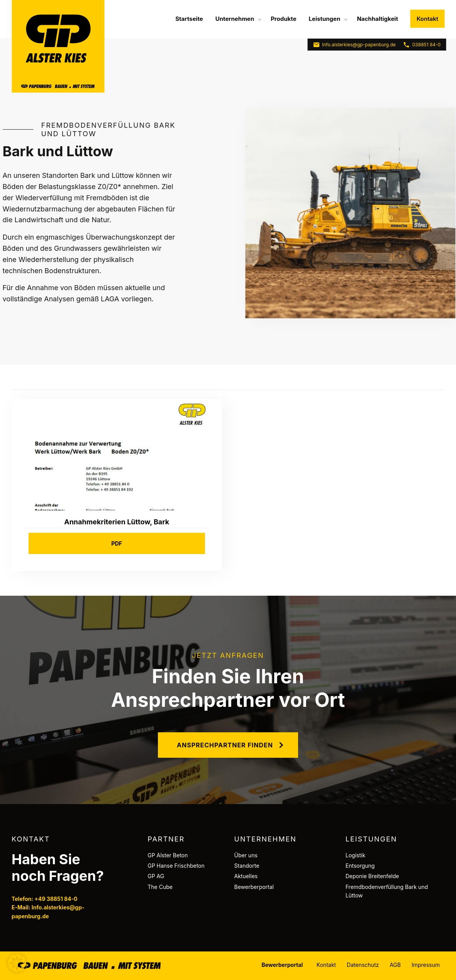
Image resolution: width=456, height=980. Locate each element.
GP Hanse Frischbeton (176, 866)
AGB (395, 965)
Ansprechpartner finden (225, 745)
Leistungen (325, 19)
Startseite (189, 19)
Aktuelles (246, 876)
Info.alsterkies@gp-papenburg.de (354, 45)
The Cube (160, 887)
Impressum (426, 965)
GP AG (156, 876)
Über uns (246, 855)
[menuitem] (189, 19)
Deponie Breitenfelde (372, 876)
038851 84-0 (422, 45)
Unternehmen (235, 19)
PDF (117, 543)
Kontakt (427, 19)
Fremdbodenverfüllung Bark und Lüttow (387, 891)
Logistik (355, 855)
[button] (17, 963)
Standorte (247, 866)
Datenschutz (363, 965)
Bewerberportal (254, 887)
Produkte (283, 19)
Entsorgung (360, 866)
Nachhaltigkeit (377, 19)
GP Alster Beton (168, 855)
